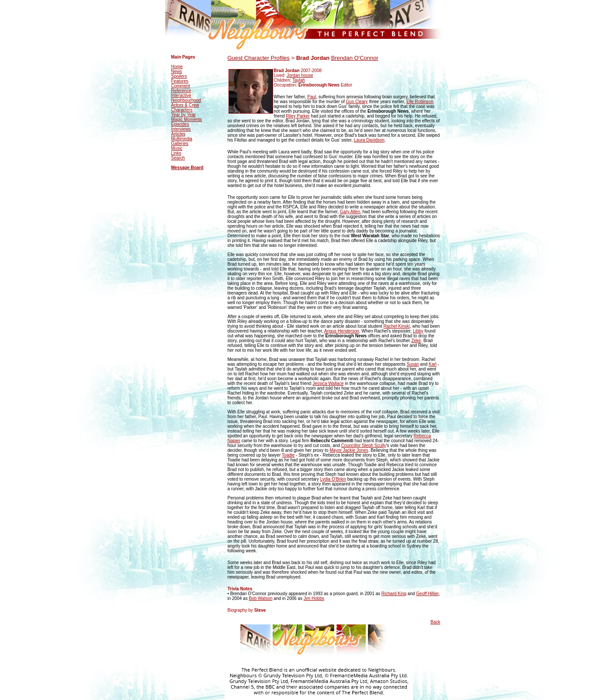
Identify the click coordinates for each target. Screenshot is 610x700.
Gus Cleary (357, 102)
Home (177, 67)
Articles (178, 134)
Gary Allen (350, 212)
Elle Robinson (420, 102)
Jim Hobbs (314, 598)
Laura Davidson (369, 140)
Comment (181, 86)
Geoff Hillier (427, 594)
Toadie (288, 455)
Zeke (416, 341)
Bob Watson (260, 598)
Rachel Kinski (397, 326)
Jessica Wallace (328, 383)
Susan (412, 364)
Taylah (299, 80)
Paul (312, 97)
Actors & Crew (185, 105)
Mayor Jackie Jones (349, 450)
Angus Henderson (342, 331)
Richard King (394, 594)
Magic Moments (187, 120)
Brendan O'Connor (355, 58)
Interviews (181, 129)
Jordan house (300, 75)
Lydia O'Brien (333, 479)
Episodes (180, 124)
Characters (182, 110)
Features (180, 81)
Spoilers (179, 76)
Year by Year (184, 115)
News (177, 71)
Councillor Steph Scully (364, 445)
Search (178, 158)
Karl (433, 364)
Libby (418, 331)
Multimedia (182, 139)
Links (176, 153)
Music (177, 148)
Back (435, 622)
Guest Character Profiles (259, 58)
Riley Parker (298, 116)
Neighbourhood (186, 100)
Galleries (180, 144)
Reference (181, 91)
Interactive (181, 95)
